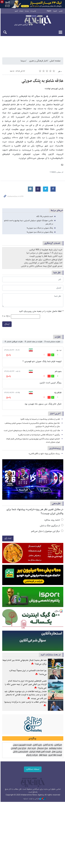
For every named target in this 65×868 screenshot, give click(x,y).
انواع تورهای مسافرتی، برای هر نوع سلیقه (44, 260)
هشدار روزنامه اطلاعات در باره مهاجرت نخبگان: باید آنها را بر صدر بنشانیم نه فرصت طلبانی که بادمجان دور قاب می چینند (24, 696)
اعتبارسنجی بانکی (20, 753)
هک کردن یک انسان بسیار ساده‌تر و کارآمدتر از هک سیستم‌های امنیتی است (32, 431)
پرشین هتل (57, 753)
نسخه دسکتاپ (33, 771)
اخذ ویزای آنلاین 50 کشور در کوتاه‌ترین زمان (43, 263)
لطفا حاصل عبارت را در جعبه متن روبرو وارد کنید (41, 311)
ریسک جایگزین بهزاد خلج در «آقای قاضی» (44, 454)
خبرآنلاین (32, 21)
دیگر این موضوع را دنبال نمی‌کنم (47, 532)
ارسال (6, 324)
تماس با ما (33, 11)
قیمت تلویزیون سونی (22, 747)
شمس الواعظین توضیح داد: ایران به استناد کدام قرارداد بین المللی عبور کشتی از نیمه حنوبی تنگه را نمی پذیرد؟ (24, 686)
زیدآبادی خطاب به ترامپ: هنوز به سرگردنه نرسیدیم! (25, 703)
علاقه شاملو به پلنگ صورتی (42, 81)
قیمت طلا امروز (55, 757)
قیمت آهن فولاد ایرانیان (40, 753)
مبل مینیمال (42, 750)
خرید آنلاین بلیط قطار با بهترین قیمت (46, 256)
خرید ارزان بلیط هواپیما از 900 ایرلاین (46, 250)
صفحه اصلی (55, 61)
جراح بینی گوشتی (18, 750)
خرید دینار (31, 750)
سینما (23, 61)
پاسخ (8, 355)
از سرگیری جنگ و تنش (52, 526)
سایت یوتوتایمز (55, 750)
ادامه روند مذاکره (54, 521)
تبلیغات (21, 11)
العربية (55, 11)
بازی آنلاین (37, 747)
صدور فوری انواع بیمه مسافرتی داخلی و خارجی (42, 266)
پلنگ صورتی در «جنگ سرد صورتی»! (40, 228)
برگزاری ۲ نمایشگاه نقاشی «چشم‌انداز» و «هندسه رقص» (39, 435)
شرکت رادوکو (32, 757)
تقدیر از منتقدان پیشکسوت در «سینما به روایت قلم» (40, 419)
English (49, 11)
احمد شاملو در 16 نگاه (45, 217)
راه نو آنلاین (48, 747)
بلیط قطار (43, 757)
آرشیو (16, 11)
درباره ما (27, 11)
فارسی (61, 11)
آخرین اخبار (55, 414)
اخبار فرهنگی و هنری (38, 61)
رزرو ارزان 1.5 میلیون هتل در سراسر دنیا (44, 253)
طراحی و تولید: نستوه (34, 800)
